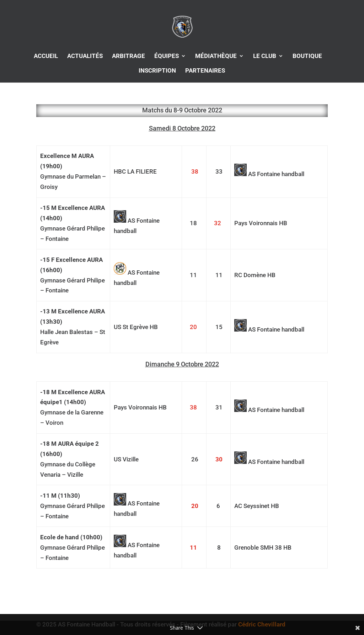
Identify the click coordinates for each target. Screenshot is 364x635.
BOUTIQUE (307, 56)
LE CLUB (265, 56)
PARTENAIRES (205, 71)
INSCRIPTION (157, 71)
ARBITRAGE (129, 56)
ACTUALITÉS (85, 56)
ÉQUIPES (167, 56)
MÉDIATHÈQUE (216, 56)
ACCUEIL (46, 56)
